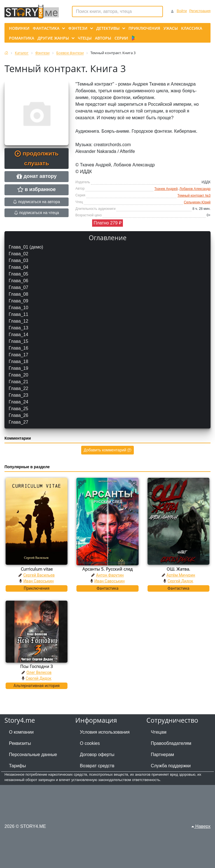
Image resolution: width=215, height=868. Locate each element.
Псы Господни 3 (37, 666)
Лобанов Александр (195, 189)
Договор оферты (97, 755)
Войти (182, 11)
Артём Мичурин (181, 575)
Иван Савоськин (38, 581)
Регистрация (200, 11)
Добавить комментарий (107, 450)
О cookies (90, 743)
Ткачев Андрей (166, 189)
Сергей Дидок (180, 581)
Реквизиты (20, 743)
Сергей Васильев (39, 575)
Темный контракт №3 (194, 196)
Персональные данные (33, 755)
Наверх (201, 826)
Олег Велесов (39, 672)
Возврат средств (97, 766)
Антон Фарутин (110, 575)
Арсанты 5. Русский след (107, 569)
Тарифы (17, 766)
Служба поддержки (171, 766)
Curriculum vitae (37, 569)
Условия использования (105, 732)
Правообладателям (171, 743)
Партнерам (163, 755)
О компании (21, 732)
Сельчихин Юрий (197, 202)
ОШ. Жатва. (178, 569)
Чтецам (159, 732)
